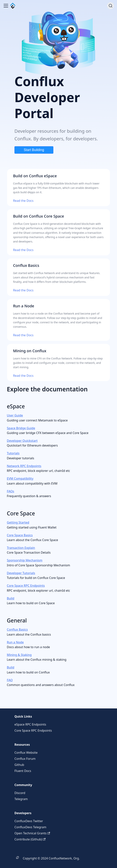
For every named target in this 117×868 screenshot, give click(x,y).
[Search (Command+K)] (111, 6)
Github (19, 765)
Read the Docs (23, 201)
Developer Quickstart (22, 441)
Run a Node (15, 642)
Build (11, 598)
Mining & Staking (19, 655)
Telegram (21, 799)
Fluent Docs (23, 771)
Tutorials (13, 453)
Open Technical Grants (32, 833)
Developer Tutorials (21, 573)
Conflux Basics (17, 630)
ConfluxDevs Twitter (29, 821)
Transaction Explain (21, 548)
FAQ (10, 680)
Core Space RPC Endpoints (26, 586)
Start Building (34, 150)
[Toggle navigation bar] (6, 6)
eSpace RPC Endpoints (30, 724)
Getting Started (18, 522)
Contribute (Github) (30, 839)
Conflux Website (26, 753)
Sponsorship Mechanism (25, 560)
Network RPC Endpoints (24, 466)
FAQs (11, 491)
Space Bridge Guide (21, 428)
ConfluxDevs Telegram (30, 827)
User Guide (15, 415)
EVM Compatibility (20, 479)
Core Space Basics (20, 535)
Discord (20, 793)
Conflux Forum (25, 759)
